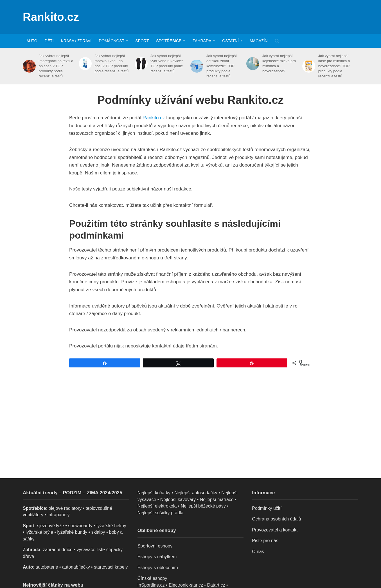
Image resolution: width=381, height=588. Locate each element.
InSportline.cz (151, 585)
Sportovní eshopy (155, 546)
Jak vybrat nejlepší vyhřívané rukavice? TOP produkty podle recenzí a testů (167, 63)
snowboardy (80, 526)
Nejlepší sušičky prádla (161, 513)
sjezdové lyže (51, 526)
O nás (258, 552)
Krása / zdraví (76, 41)
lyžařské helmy (111, 526)
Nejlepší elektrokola (157, 506)
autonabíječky (76, 567)
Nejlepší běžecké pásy (203, 506)
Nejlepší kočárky (154, 493)
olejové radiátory (65, 508)
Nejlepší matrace (217, 500)
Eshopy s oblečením (158, 568)
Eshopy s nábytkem (157, 557)
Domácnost (111, 41)
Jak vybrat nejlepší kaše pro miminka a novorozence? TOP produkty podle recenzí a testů (334, 66)
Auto (32, 41)
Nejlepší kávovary (178, 500)
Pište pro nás (265, 541)
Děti (49, 41)
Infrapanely (58, 515)
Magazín (259, 41)
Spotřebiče (169, 41)
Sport (142, 41)
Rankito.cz (51, 17)
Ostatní (230, 41)
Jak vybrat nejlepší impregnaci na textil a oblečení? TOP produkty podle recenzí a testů (56, 66)
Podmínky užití (267, 508)
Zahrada (202, 41)
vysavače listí (90, 550)
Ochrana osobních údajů (276, 519)
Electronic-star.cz (186, 585)
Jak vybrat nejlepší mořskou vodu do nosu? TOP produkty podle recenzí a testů (111, 63)
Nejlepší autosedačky (196, 493)
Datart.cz (216, 585)
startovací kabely (111, 567)
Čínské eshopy (152, 578)
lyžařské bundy (72, 532)
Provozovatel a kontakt (275, 530)
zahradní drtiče (58, 550)
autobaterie (47, 567)
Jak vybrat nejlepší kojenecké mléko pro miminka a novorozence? (279, 63)
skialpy (98, 532)
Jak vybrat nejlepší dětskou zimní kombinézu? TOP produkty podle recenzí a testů (222, 66)
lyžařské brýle (39, 532)
